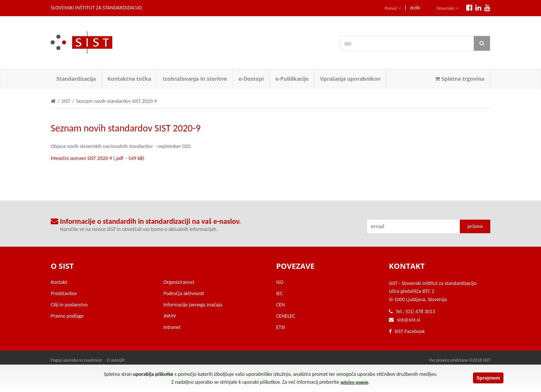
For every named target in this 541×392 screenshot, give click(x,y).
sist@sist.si (408, 320)
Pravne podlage (67, 316)
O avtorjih (116, 360)
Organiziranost (179, 282)
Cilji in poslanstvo (69, 305)
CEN (280, 305)
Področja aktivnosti (184, 293)
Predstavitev (64, 293)
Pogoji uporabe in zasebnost (76, 360)
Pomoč (393, 8)
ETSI (281, 327)
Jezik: (416, 8)
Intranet (172, 327)
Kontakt (59, 282)
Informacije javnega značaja (193, 305)
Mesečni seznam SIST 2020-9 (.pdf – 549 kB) (97, 158)
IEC (280, 293)
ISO (280, 282)
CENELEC (286, 316)
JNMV (170, 316)
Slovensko (448, 8)
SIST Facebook (407, 331)
